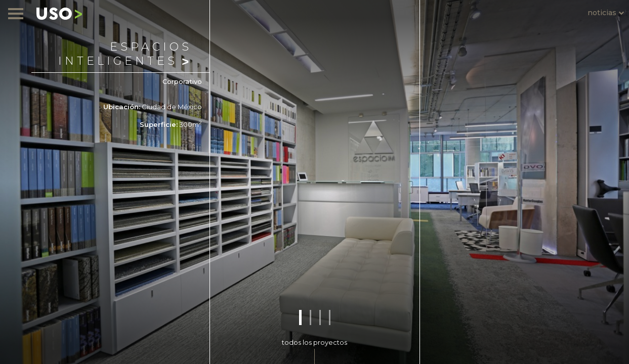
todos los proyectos (314, 342)
